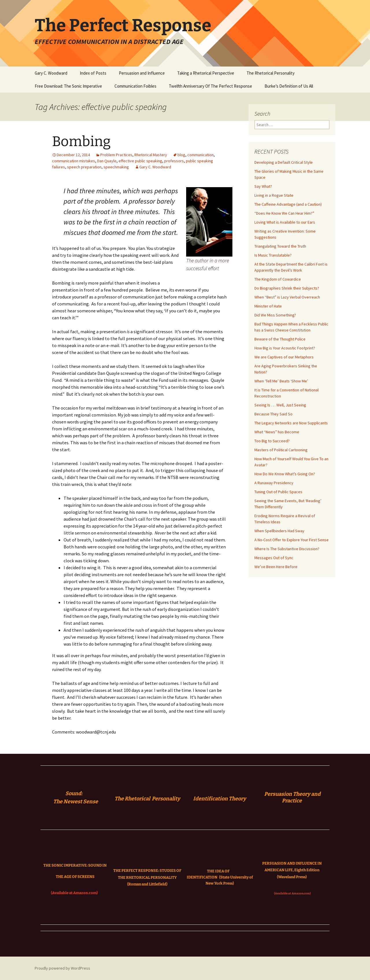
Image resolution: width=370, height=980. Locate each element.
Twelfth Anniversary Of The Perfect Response (210, 86)
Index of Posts (93, 73)
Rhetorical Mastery (151, 155)
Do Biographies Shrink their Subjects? (287, 288)
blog (181, 155)
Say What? (263, 186)
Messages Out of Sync (274, 558)
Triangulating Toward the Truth (280, 246)
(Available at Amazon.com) (74, 893)
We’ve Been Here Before (276, 567)
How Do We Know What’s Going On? (285, 474)
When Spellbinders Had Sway (279, 531)
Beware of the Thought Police (280, 339)
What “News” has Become (277, 432)
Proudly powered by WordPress (62, 968)
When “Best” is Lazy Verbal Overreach (287, 297)
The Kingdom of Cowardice (278, 279)
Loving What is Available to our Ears (285, 222)
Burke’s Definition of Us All (289, 86)
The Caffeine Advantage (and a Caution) (288, 204)
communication (200, 155)
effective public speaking (140, 161)
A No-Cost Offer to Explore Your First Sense (292, 540)
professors (174, 161)
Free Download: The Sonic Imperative (68, 86)
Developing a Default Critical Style (284, 162)
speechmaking (116, 167)
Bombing (81, 141)
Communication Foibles (135, 86)
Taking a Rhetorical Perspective (206, 73)
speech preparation (84, 167)
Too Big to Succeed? (272, 441)
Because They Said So (273, 414)
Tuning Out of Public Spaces (278, 492)
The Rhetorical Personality (271, 73)
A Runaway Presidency (274, 483)
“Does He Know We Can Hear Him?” (284, 213)
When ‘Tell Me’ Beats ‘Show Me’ (281, 381)
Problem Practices (116, 155)
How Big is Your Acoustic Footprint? (285, 348)
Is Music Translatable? (273, 255)
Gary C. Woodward (51, 73)
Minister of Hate (268, 306)
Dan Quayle (107, 161)
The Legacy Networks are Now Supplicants (291, 423)
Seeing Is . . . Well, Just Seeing (280, 405)
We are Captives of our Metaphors (284, 357)
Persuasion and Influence (142, 73)
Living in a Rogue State (274, 195)
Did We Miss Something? (275, 315)
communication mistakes (74, 161)
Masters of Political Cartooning (281, 450)
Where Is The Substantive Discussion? (287, 549)
